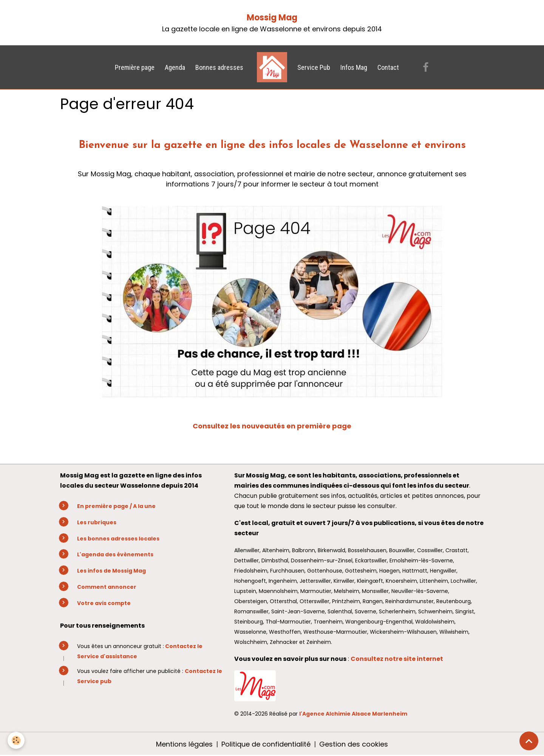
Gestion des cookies (354, 744)
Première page (135, 67)
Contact (388, 67)
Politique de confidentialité (266, 744)
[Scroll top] (529, 741)
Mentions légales (184, 744)
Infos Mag (354, 67)
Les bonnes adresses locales (118, 539)
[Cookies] (16, 740)
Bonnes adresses (219, 67)
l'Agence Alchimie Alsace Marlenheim (353, 714)
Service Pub (314, 67)
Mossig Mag (272, 18)
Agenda (175, 67)
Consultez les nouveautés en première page (272, 426)
